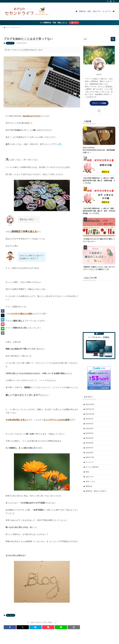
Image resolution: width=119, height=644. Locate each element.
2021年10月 (90, 404)
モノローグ (10, 43)
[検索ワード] (99, 39)
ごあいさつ (74, 23)
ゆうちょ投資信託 (92, 467)
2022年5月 (90, 438)
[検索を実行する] (113, 39)
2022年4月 (90, 433)
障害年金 (89, 486)
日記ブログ (90, 477)
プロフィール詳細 (99, 103)
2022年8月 (90, 453)
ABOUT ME (90, 457)
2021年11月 (90, 409)
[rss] (111, 1)
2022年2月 (90, 424)
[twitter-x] (108, 1)
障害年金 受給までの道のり (96, 491)
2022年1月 (90, 419)
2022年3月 (90, 428)
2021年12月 (90, 414)
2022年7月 (90, 448)
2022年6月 (90, 443)
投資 (87, 472)
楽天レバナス (91, 481)
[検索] (114, 1)
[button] (10, 627)
